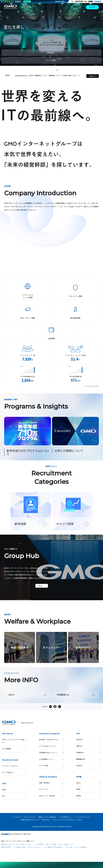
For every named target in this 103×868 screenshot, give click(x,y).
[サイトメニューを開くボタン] (100, 12)
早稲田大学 (89, 753)
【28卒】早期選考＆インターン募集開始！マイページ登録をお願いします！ (54, 75)
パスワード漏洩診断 (39, 844)
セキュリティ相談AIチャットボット (66, 844)
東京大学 (89, 740)
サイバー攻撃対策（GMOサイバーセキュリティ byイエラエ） (27, 847)
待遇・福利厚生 (51, 783)
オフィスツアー (51, 789)
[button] (43, 70)
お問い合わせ (46, 820)
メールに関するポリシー (65, 817)
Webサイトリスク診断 (51, 844)
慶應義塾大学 (89, 759)
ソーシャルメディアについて (83, 817)
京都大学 (89, 746)
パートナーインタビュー (14, 766)
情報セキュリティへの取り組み (47, 817)
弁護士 (89, 789)
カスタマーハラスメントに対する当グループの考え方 (67, 820)
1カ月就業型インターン (51, 759)
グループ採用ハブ (14, 772)
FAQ (14, 796)
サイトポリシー (17, 817)
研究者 (89, 796)
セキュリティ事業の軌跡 (80, 847)
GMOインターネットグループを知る (14, 741)
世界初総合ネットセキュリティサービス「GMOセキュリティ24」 (16, 844)
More (93, 76)
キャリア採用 (51, 766)
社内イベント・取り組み (51, 796)
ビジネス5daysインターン (51, 746)
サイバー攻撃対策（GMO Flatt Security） (53, 847)
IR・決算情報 (14, 749)
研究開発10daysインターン (51, 753)
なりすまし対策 (69, 847)
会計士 (89, 783)
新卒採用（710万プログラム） (51, 740)
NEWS (14, 790)
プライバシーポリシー (30, 817)
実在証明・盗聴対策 (6, 847)
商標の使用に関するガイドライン (30, 820)
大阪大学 (89, 766)
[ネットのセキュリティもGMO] (16, 1)
